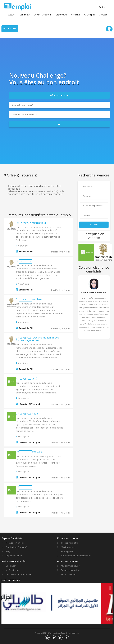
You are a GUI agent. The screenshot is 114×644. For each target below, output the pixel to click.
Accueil (12, 15)
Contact (103, 15)
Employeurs (61, 15)
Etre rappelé (67, 551)
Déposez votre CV (59, 95)
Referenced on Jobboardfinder (76, 556)
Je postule (26, 223)
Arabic (102, 7)
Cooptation (11, 566)
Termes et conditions (71, 570)
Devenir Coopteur (43, 15)
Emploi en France (14, 556)
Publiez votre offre (70, 543)
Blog (8, 551)
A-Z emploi (89, 15)
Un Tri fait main (12, 570)
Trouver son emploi (15, 543)
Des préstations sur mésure (19, 574)
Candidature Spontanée (17, 547)
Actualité (75, 15)
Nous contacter (68, 574)
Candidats (25, 15)
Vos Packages (68, 547)
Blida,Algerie (22, 398)
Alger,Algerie (22, 246)
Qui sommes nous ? (70, 566)
